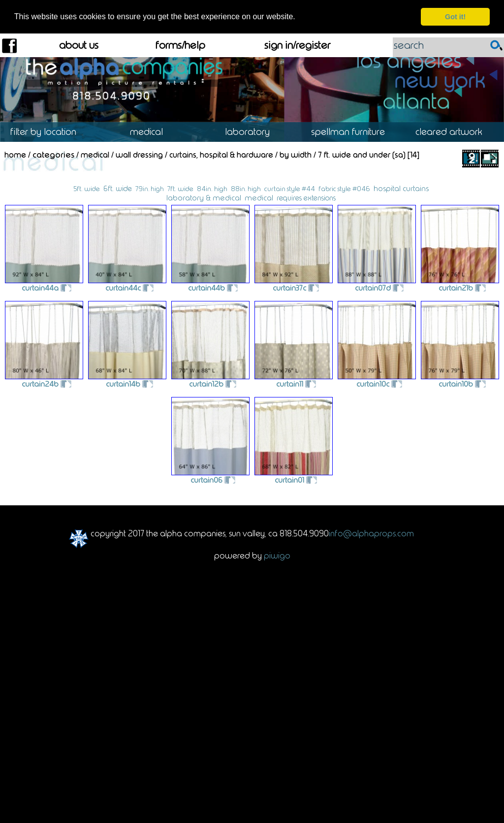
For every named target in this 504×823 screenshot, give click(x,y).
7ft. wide (180, 188)
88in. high (246, 188)
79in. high (150, 188)
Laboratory (252, 131)
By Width (296, 154)
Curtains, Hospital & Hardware (221, 154)
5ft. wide (87, 188)
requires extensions (306, 198)
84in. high (212, 188)
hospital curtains (401, 188)
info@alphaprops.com (371, 533)
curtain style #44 (290, 188)
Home (15, 154)
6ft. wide (118, 188)
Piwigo (277, 555)
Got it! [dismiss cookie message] (455, 17)
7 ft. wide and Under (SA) (362, 154)
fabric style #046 (344, 188)
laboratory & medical (204, 197)
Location (50, 131)
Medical (151, 131)
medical (259, 197)
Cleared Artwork (454, 131)
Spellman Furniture (353, 131)
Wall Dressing (139, 154)
